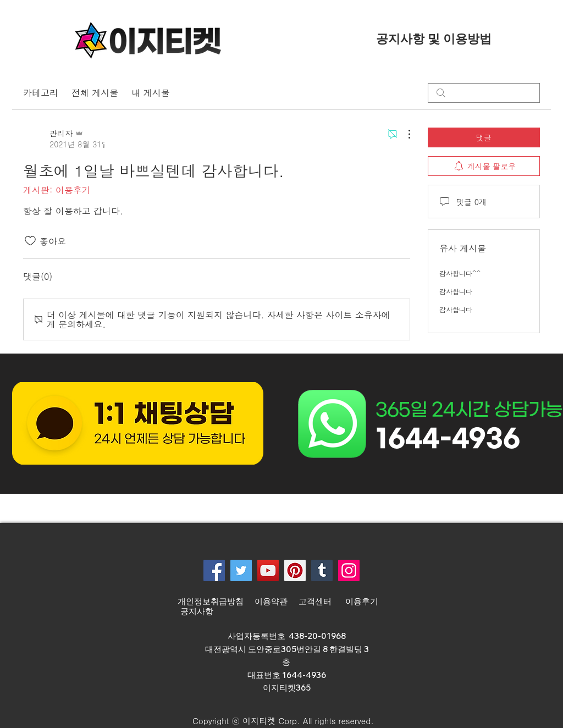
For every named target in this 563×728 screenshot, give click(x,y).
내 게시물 (150, 93)
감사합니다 (456, 291)
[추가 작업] (404, 134)
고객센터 (316, 602)
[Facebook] (214, 570)
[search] (484, 93)
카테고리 (41, 93)
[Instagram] (349, 570)
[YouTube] (268, 570)
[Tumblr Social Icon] (322, 570)
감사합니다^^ (460, 273)
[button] (278, 721)
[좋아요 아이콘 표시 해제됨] (30, 241)
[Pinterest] (295, 570)
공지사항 (197, 611)
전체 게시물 (95, 93)
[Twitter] (241, 570)
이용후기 (362, 602)
